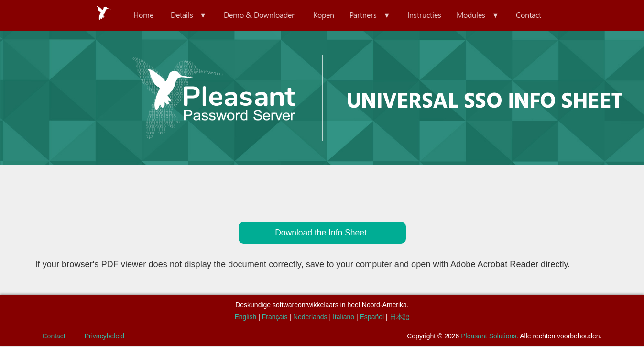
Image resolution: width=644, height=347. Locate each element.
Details (172, 15)
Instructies (430, 15)
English (245, 318)
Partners (365, 15)
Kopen (322, 15)
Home (130, 15)
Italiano (344, 318)
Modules (480, 15)
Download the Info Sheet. (322, 234)
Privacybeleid (104, 337)
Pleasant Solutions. (490, 337)
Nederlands (310, 318)
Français (275, 318)
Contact (542, 15)
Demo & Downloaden (254, 15)
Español (372, 318)
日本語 (400, 318)
